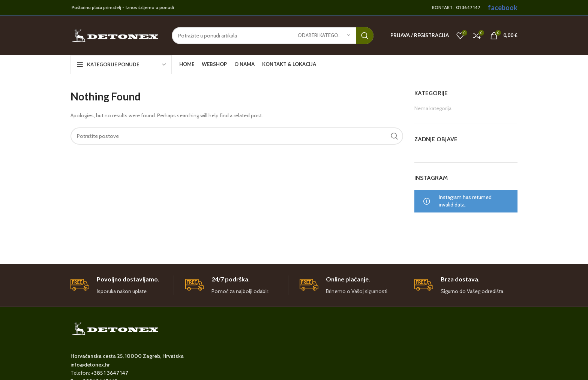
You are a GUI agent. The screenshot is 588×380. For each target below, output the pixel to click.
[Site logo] (115, 35)
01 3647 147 (468, 7)
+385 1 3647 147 (109, 373)
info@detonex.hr (90, 365)
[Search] (273, 36)
